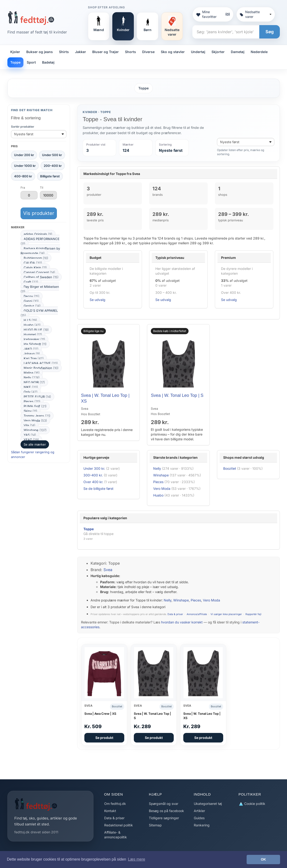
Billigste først (50, 176)
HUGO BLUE (36, 330)
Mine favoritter (213, 14)
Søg (270, 32)
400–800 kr (23, 176)
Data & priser (175, 614)
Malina (32, 373)
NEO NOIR (34, 382)
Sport (31, 62)
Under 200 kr (24, 155)
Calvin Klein (35, 267)
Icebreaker (34, 339)
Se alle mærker (35, 444)
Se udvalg (97, 300)
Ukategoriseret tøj (208, 804)
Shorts (130, 52)
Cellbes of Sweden (41, 277)
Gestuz (32, 306)
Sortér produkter (23, 127)
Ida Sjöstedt (35, 344)
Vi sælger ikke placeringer (226, 614)
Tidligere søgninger (164, 818)
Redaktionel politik (119, 825)
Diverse (148, 52)
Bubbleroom (36, 258)
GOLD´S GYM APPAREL (39, 313)
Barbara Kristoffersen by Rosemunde (40, 251)
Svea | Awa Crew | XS (100, 714)
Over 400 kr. (93, 482)
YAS (30, 435)
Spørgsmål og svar (164, 804)
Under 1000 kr (25, 166)
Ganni (31, 301)
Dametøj (238, 52)
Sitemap (155, 825)
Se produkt (104, 738)
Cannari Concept (39, 272)
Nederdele (259, 52)
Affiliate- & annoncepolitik (116, 835)
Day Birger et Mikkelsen (40, 289)
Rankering (202, 825)
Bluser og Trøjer (106, 52)
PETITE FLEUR (37, 397)
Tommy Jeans (37, 416)
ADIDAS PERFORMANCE (40, 241)
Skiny (30, 411)
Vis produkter (39, 213)
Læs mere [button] (136, 859)
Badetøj (48, 62)
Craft (31, 282)
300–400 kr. (93, 475)
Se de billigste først (98, 489)
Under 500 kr (52, 155)
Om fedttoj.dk (115, 804)
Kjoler (15, 52)
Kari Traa (34, 358)
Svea (108, 570)
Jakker (81, 52)
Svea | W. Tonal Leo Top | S (177, 395)
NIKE (31, 387)
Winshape (35, 430)
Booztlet (230, 468)
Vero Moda (35, 420)
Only (31, 392)
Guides (199, 818)
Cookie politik (252, 804)
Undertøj (198, 52)
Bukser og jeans (40, 52)
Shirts (64, 52)
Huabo (32, 325)
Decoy (32, 296)
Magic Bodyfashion (41, 368)
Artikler (199, 811)
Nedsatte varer (256, 14)
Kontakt (110, 811)
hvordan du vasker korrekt (182, 622)
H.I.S (30, 320)
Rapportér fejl (253, 614)
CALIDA (33, 263)
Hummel (33, 334)
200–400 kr (53, 166)
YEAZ (31, 440)
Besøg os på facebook (166, 811)
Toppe (15, 62)
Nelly (32, 377)
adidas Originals (38, 234)
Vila (30, 425)
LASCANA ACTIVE (41, 363)
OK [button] (263, 859)
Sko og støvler (173, 52)
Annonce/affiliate (197, 614)
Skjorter (218, 52)
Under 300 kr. (94, 468)
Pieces (32, 401)
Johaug (32, 354)
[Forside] (31, 18)
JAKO (31, 349)
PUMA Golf (35, 406)
